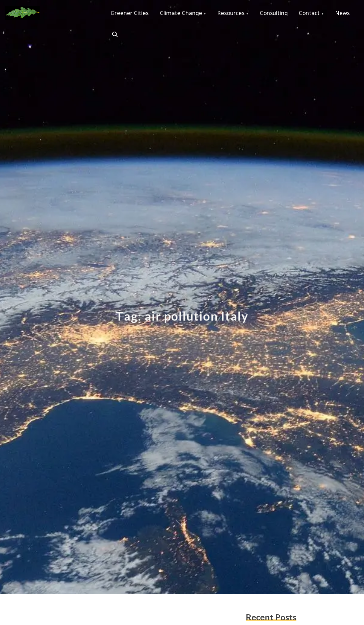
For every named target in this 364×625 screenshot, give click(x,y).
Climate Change (184, 14)
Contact (319, 14)
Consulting (281, 14)
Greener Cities (131, 14)
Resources (236, 14)
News (119, 37)
